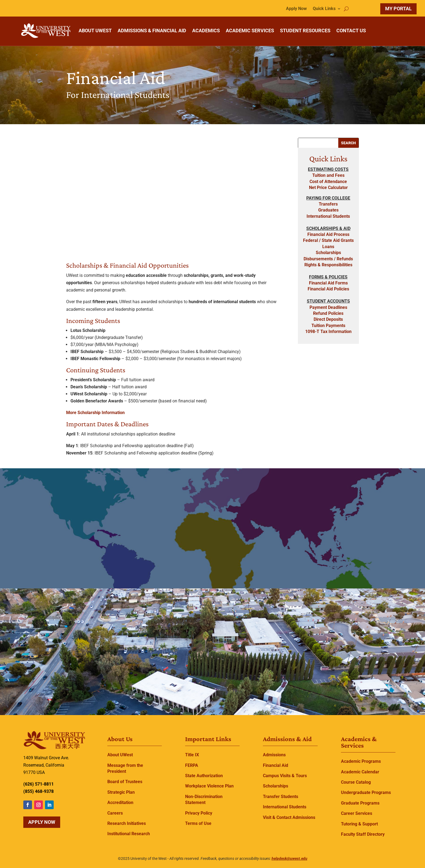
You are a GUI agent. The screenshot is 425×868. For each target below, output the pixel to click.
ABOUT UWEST (95, 31)
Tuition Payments (328, 326)
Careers (115, 813)
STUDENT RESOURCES (305, 31)
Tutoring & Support (359, 824)
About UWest (120, 755)
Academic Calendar (360, 772)
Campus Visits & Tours (285, 776)
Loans (328, 247)
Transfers (328, 204)
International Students (328, 216)
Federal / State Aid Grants (328, 240)
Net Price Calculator (328, 188)
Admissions (274, 755)
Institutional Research (129, 834)
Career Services (357, 813)
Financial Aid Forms (328, 283)
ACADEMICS (206, 31)
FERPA (192, 765)
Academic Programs (361, 761)
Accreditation (120, 803)
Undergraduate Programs (366, 792)
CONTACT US (351, 31)
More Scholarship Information (95, 413)
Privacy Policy (199, 813)
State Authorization (204, 776)
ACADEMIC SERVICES (250, 31)
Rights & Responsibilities (328, 265)
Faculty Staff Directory (363, 834)
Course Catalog (356, 782)
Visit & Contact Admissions (289, 817)
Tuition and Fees (328, 175)
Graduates (328, 210)
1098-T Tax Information (328, 331)
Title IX (192, 755)
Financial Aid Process (328, 234)
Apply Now (296, 9)
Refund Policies (328, 313)
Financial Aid (276, 765)
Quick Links (324, 9)
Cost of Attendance (328, 182)
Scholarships (328, 253)
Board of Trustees (125, 782)
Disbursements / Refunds (328, 259)
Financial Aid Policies (328, 289)
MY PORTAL (398, 9)
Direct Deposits (328, 319)
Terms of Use (198, 823)
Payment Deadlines (328, 307)
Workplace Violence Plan (209, 786)
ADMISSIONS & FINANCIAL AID (152, 31)
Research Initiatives (127, 823)
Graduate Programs (360, 803)
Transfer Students (281, 797)
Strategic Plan (121, 792)
